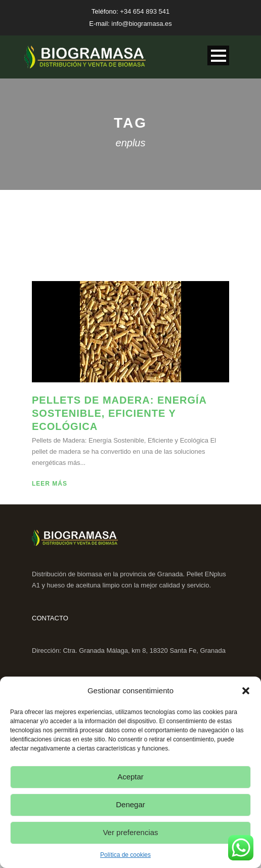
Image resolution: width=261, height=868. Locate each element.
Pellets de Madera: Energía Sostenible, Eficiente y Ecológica (119, 413)
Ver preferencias (130, 832)
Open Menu (218, 55)
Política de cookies (125, 855)
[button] (246, 691)
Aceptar (130, 777)
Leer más (50, 484)
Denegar (130, 804)
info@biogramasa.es (141, 24)
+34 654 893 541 (145, 11)
